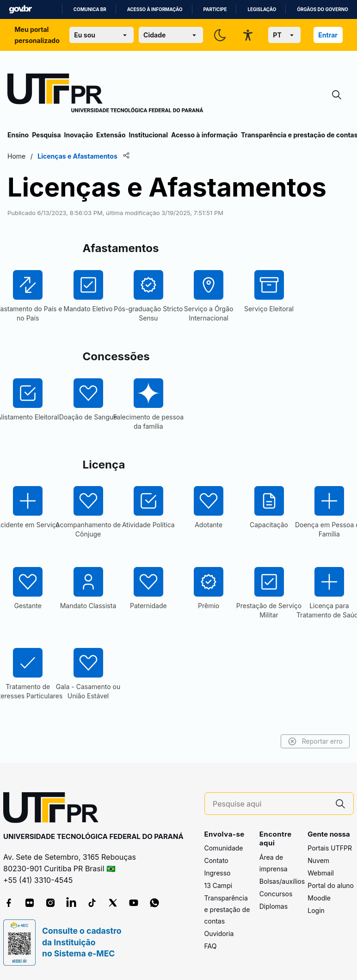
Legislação (262, 9)
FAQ (211, 946)
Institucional (148, 135)
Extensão (111, 135)
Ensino (18, 135)
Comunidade (224, 848)
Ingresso (218, 873)
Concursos (276, 894)
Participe (215, 9)
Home (16, 156)
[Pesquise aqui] (270, 804)
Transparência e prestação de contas (227, 909)
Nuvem (318, 860)
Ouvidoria (219, 934)
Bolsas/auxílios (282, 881)
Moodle (319, 898)
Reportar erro (315, 741)
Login (316, 910)
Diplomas (274, 906)
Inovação (79, 135)
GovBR (20, 9)
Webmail (321, 873)
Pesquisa (46, 135)
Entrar (328, 35)
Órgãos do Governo (322, 9)
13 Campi (219, 885)
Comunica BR (90, 9)
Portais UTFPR (330, 848)
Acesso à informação (155, 9)
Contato (216, 860)
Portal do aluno (331, 885)
